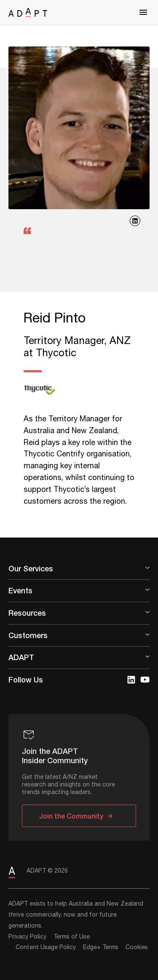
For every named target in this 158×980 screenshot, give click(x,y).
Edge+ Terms (101, 947)
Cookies (137, 947)
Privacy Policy (27, 937)
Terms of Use (72, 937)
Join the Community (71, 816)
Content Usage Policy (46, 947)
